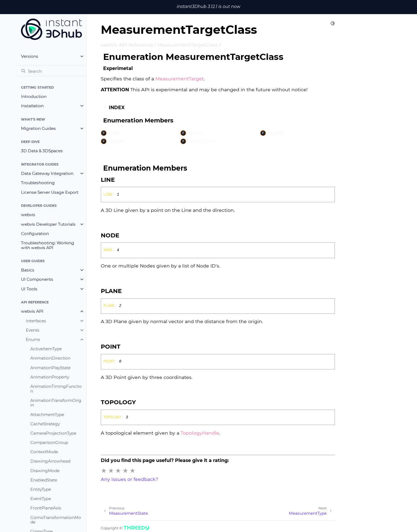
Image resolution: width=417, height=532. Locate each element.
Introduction (34, 96)
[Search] (51, 71)
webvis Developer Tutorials (48, 224)
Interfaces (36, 321)
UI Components (37, 279)
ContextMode (44, 452)
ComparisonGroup (49, 442)
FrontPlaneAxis (46, 508)
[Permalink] (120, 180)
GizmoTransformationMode (56, 520)
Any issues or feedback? (130, 479)
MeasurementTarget (180, 79)
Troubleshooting (38, 183)
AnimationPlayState (50, 368)
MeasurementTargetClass (187, 45)
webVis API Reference (127, 45)
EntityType (41, 489)
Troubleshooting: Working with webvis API (48, 245)
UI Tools (29, 289)
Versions (30, 56)
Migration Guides (38, 128)
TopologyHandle (200, 433)
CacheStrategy (45, 424)
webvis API (32, 311)
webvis (28, 215)
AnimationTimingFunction (56, 389)
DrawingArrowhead (50, 461)
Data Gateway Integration (47, 173)
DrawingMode (45, 471)
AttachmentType (47, 415)
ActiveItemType (46, 349)
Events (33, 330)
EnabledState (44, 480)
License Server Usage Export (50, 192)
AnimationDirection (50, 358)
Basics (28, 270)
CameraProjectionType (53, 433)
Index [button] (114, 107)
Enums (33, 339)
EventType (41, 499)
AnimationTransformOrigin (56, 403)
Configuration (35, 234)
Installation (32, 106)
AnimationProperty (50, 377)
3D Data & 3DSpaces (42, 151)
